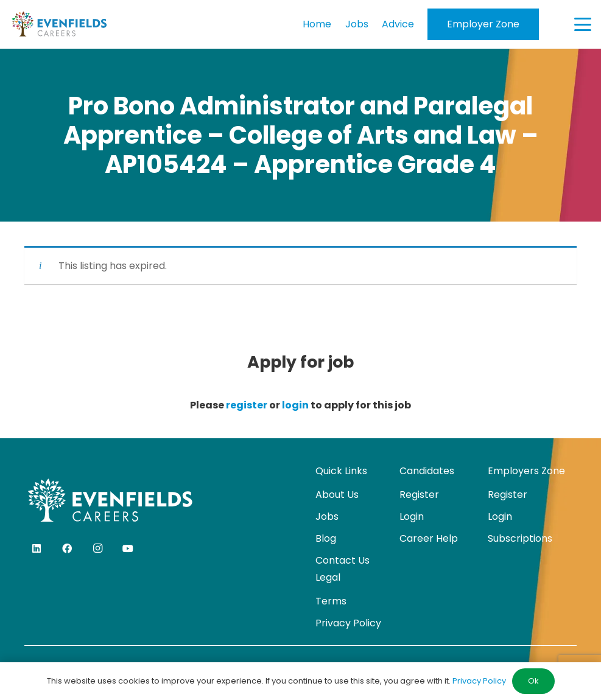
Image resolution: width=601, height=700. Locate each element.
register (247, 405)
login (295, 405)
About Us (337, 495)
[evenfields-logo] (59, 24)
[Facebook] (67, 548)
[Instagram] (97, 548)
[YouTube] (128, 548)
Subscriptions (520, 538)
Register (419, 495)
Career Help (429, 538)
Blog (326, 538)
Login (412, 516)
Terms (331, 601)
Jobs (327, 516)
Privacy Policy (348, 623)
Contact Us (343, 560)
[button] (583, 24)
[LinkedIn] (37, 548)
